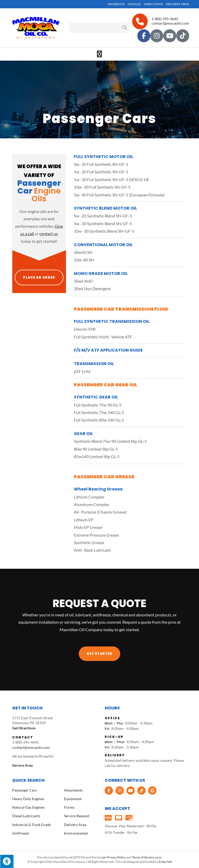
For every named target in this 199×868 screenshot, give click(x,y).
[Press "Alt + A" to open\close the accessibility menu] (7, 861)
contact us (49, 234)
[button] (99, 654)
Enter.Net (165, 862)
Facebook (116, 4)
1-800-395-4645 (165, 19)
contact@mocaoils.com (170, 23)
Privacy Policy (116, 857)
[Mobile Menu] (100, 54)
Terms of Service (143, 857)
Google (134, 4)
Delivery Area (177, 4)
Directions (153, 4)
